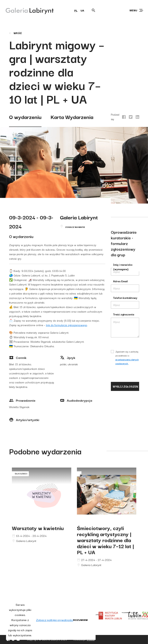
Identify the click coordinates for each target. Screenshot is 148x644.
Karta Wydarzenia (72, 117)
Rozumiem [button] (80, 620)
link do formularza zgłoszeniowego (67, 325)
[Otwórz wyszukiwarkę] (94, 10)
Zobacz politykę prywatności (55, 620)
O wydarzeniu (25, 117)
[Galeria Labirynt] (27, 10)
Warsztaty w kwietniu (38, 528)
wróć (15, 33)
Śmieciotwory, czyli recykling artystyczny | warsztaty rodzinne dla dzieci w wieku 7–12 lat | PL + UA (105, 540)
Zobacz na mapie (75, 227)
